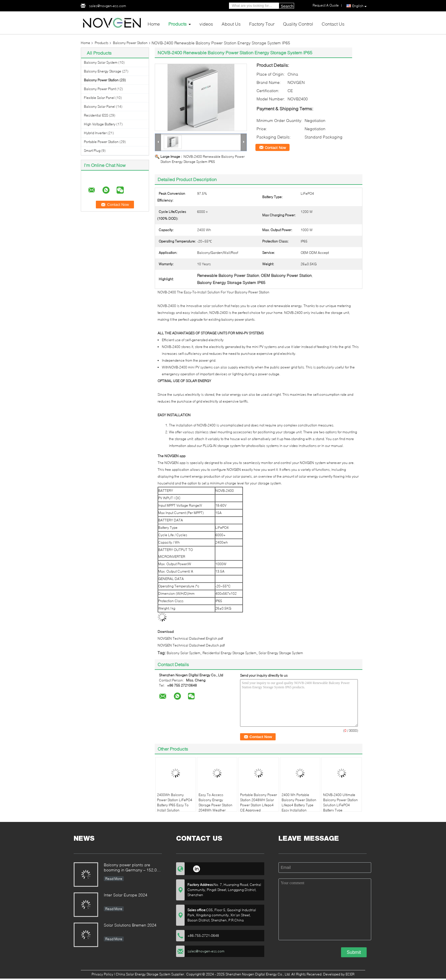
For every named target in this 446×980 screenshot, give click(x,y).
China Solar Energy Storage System (143, 974)
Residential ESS (96, 115)
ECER (350, 974)
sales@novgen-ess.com (108, 6)
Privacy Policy (102, 974)
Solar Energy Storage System (281, 653)
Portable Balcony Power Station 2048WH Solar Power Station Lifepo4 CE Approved (259, 802)
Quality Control (298, 24)
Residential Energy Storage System (229, 653)
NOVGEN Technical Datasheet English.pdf (190, 638)
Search (287, 6)
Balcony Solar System (101, 62)
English (359, 6)
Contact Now (275, 148)
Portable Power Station (101, 142)
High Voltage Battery (100, 124)
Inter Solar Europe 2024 (126, 895)
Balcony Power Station (130, 43)
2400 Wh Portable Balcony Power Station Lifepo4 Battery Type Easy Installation (299, 802)
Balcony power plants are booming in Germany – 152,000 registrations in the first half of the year (133, 868)
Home (154, 24)
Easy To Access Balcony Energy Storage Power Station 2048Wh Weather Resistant (215, 805)
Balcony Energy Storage (103, 71)
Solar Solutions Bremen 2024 (130, 925)
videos (206, 24)
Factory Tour (262, 24)
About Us (231, 24)
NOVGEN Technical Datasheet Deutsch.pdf (191, 645)
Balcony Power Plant (100, 89)
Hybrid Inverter (95, 133)
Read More (114, 879)
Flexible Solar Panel (99, 98)
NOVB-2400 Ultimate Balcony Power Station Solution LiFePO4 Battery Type (340, 802)
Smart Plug (92, 151)
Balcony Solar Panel (100, 106)
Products (177, 24)
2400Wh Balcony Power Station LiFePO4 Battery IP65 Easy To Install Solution (175, 802)
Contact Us (333, 24)
